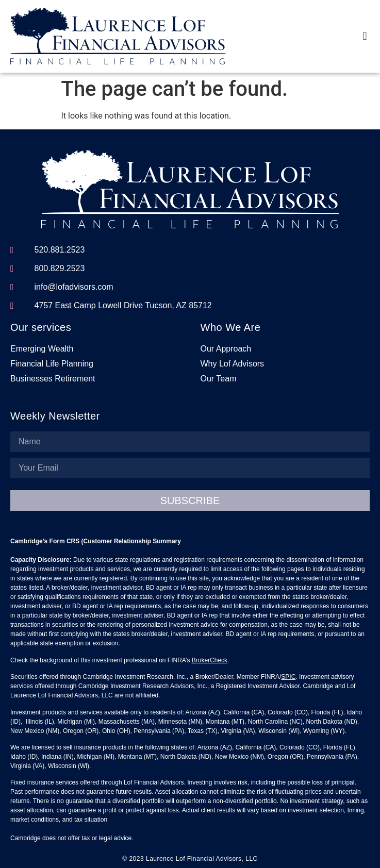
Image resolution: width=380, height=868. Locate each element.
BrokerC (203, 660)
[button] (365, 36)
